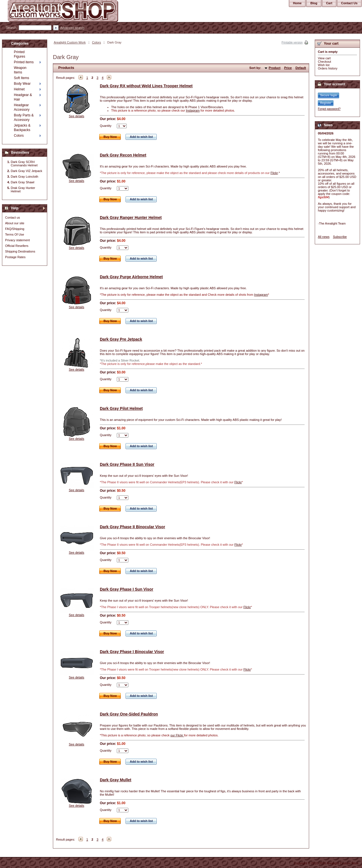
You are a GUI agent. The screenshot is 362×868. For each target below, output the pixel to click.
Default (301, 68)
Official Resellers (17, 246)
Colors (96, 42)
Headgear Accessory (22, 107)
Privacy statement (17, 240)
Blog (314, 3)
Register (326, 103)
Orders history (328, 68)
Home (297, 3)
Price (288, 68)
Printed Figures (20, 54)
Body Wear (22, 84)
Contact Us (349, 3)
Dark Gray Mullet (116, 780)
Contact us (13, 217)
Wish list (324, 65)
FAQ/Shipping (15, 229)
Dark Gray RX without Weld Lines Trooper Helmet (146, 86)
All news (324, 237)
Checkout (324, 62)
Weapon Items (20, 70)
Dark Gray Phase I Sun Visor (127, 589)
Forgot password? (329, 109)
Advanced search (72, 28)
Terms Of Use (15, 234)
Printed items (24, 62)
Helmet (19, 89)
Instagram (193, 110)
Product (275, 68)
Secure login (329, 95)
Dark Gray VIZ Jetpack (26, 171)
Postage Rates (15, 257)
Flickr (274, 173)
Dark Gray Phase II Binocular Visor (132, 527)
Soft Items (21, 78)
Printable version (292, 43)
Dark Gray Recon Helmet (123, 155)
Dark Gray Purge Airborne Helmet (131, 277)
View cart (324, 58)
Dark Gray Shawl (22, 182)
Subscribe (340, 237)
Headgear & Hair (23, 97)
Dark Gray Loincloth (24, 177)
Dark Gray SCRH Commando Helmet (24, 164)
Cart (329, 3)
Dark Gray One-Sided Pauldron (129, 714)
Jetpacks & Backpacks (22, 128)
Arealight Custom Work (70, 42)
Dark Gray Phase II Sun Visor (127, 464)
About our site (15, 223)
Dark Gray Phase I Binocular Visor (132, 652)
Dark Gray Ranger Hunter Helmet (131, 217)
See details (76, 116)
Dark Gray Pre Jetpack (121, 339)
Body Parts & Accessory (24, 118)
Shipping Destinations (20, 251)
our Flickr (177, 735)
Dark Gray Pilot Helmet (121, 408)
